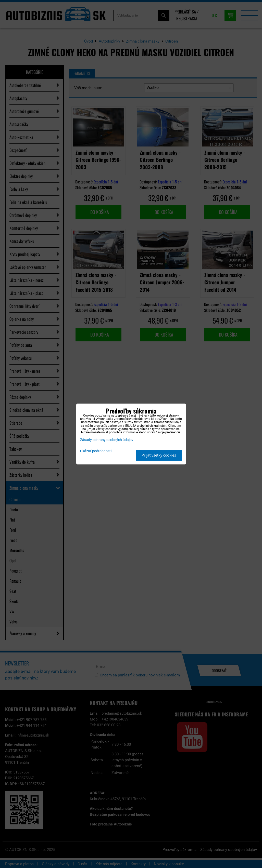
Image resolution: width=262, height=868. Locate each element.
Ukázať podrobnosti (96, 451)
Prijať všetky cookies (159, 455)
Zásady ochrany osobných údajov (107, 440)
